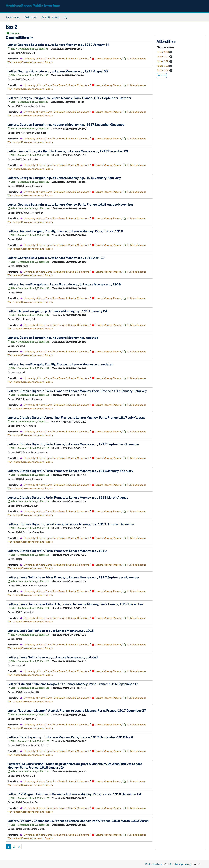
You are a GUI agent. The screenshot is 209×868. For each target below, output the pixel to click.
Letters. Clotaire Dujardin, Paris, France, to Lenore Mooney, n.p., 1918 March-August (68, 497)
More (162, 75)
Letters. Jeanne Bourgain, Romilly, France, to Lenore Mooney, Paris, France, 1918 (65, 231)
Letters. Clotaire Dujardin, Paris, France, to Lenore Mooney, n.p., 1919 (57, 551)
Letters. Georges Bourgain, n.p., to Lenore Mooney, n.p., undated (53, 337)
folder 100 (163, 52)
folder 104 (163, 70)
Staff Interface (154, 864)
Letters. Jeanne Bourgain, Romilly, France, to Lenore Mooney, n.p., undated (60, 364)
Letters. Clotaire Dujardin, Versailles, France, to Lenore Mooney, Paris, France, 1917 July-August (76, 417)
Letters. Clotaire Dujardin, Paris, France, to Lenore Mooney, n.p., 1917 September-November (73, 444)
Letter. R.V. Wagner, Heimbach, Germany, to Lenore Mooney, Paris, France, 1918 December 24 (74, 794)
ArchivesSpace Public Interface (33, 5)
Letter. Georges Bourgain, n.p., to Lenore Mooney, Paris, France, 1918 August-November (70, 204)
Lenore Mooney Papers (108, 58)
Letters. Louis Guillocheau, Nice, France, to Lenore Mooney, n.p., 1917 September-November (73, 577)
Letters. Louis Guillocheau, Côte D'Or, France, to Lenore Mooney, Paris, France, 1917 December (75, 604)
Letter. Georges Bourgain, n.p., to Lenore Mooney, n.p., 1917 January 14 (58, 44)
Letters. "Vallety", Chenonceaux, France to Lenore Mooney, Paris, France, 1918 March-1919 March (78, 821)
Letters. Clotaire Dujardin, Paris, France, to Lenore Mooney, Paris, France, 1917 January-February (77, 391)
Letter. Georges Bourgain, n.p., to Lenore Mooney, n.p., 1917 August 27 (58, 71)
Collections (31, 17)
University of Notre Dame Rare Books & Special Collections (57, 58)
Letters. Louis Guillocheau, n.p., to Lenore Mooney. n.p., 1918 (51, 630)
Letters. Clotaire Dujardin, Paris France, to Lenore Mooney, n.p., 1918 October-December (71, 524)
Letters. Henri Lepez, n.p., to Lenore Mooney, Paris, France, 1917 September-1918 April (70, 737)
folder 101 (163, 56)
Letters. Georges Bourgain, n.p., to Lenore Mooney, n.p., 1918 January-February (64, 178)
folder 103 (163, 66)
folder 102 (163, 61)
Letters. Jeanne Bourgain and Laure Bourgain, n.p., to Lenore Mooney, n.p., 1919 (64, 284)
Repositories (13, 17)
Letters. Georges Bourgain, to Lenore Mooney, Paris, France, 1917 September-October (69, 98)
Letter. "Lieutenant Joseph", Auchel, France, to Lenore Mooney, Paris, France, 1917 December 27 (77, 710)
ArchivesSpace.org (180, 864)
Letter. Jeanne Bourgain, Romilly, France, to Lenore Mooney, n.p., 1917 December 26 (68, 151)
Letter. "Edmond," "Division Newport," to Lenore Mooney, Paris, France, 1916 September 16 (73, 684)
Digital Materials (51, 17)
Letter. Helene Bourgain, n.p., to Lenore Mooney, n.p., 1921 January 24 (57, 311)
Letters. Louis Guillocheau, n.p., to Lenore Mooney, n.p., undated (53, 657)
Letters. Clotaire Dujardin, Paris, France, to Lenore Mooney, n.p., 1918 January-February (70, 471)
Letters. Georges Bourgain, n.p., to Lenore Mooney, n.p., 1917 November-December (67, 124)
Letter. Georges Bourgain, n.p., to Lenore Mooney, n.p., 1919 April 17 (56, 258)
